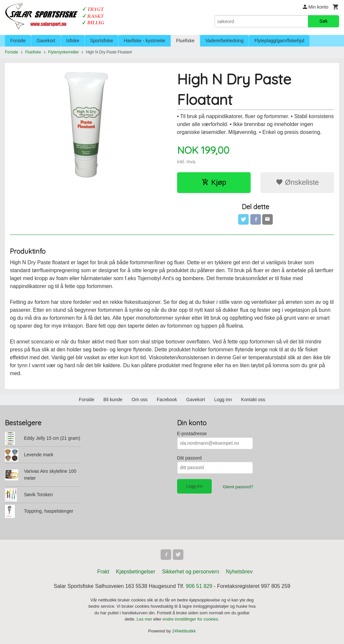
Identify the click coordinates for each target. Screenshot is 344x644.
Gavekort (46, 41)
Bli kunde (113, 400)
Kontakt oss (253, 400)
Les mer (145, 619)
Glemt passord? (238, 487)
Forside (18, 41)
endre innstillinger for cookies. (191, 619)
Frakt (103, 572)
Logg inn (223, 400)
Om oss (140, 400)
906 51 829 (199, 586)
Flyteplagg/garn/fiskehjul (279, 41)
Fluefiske (185, 41)
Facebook (167, 400)
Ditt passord (189, 458)
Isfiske (73, 41)
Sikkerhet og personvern (190, 572)
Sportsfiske (101, 41)
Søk (323, 21)
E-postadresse (192, 434)
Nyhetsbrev (239, 572)
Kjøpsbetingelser (136, 572)
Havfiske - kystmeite (144, 41)
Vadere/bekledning (225, 41)
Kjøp (214, 182)
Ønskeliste (297, 182)
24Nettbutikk (184, 631)
